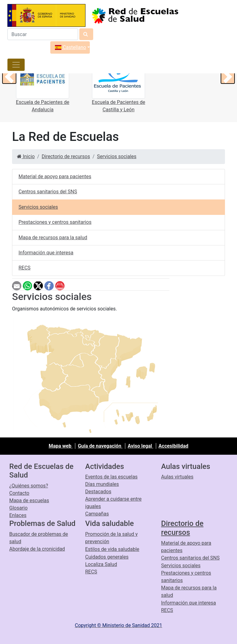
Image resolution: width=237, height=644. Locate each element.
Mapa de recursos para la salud (53, 238)
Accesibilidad (174, 446)
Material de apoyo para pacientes (55, 176)
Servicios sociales (117, 156)
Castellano (71, 47)
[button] (9, 77)
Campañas (97, 514)
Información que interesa (46, 253)
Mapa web (61, 446)
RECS (25, 268)
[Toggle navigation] (16, 65)
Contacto (19, 493)
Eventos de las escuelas (111, 477)
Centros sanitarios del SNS (48, 192)
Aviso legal (141, 446)
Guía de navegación (100, 446)
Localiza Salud (101, 564)
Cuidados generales (107, 557)
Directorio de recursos (66, 156)
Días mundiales (102, 484)
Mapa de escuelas (29, 500)
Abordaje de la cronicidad (37, 549)
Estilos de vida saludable (112, 549)
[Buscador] (43, 34)
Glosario (18, 508)
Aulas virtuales (177, 477)
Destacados (98, 492)
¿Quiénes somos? (29, 486)
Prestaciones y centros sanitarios (55, 222)
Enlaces (18, 515)
